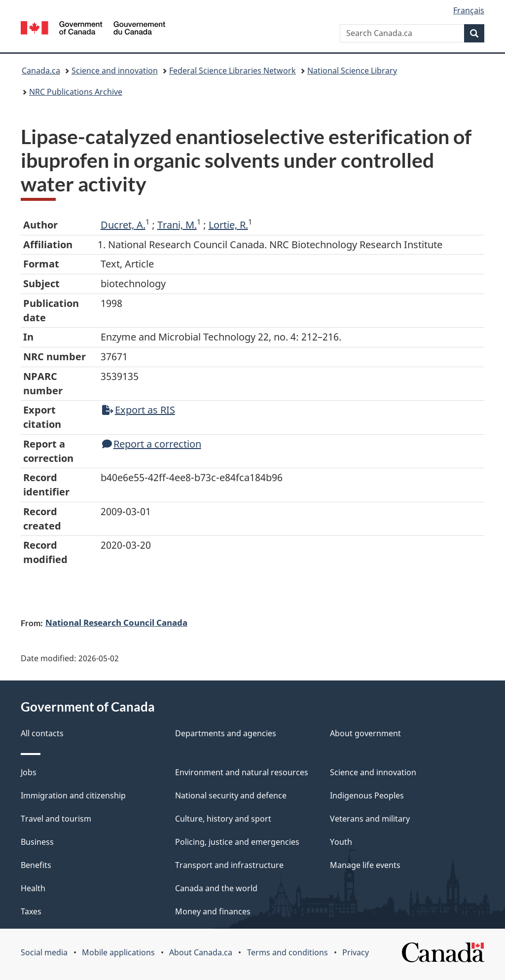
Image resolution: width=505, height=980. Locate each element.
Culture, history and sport (223, 819)
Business (37, 842)
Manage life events (365, 865)
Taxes (31, 911)
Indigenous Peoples (367, 795)
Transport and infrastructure (229, 865)
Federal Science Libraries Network (233, 71)
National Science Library (352, 71)
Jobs (29, 772)
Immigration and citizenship (73, 795)
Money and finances (213, 911)
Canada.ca (41, 71)
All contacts (42, 733)
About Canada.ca (201, 952)
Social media (44, 952)
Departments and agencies (226, 733)
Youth (341, 842)
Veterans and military (370, 819)
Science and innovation (115, 71)
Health (33, 888)
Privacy (356, 952)
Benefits (36, 865)
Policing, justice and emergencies (237, 842)
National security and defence (231, 795)
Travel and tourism (56, 819)
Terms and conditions (288, 952)
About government (365, 733)
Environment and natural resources (242, 772)
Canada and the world (216, 888)
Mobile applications (118, 952)
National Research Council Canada (116, 622)
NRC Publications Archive (76, 92)
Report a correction (152, 444)
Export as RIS (139, 410)
